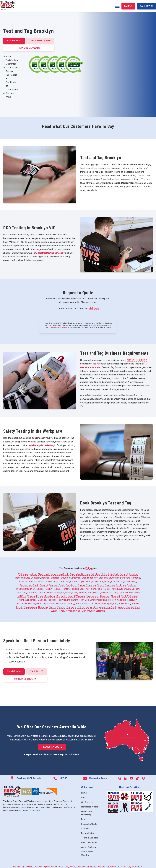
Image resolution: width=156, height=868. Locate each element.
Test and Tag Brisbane (108, 866)
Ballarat (105, 574)
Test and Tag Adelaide (23, 866)
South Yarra (81, 603)
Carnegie (136, 578)
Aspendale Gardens (80, 574)
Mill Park (22, 596)
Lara (24, 592)
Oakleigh (42, 600)
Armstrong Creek (60, 574)
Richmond (22, 603)
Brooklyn (103, 578)
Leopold (42, 592)
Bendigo (133, 574)
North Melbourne (129, 596)
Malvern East (86, 592)
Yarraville (121, 600)
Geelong (131, 585)
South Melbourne (97, 603)
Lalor (18, 592)
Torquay (61, 607)
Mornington (62, 596)
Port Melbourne (99, 600)
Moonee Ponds (35, 596)
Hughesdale (96, 589)
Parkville (62, 600)
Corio (95, 582)
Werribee (135, 607)
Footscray (110, 585)
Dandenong (130, 582)
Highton (65, 589)
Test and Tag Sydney (67, 866)
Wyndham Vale (73, 611)
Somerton (54, 603)
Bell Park (114, 574)
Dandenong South (29, 585)
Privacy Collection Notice (58, 327)
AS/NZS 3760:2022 (137, 360)
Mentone (123, 592)
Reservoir (132, 600)
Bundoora (125, 578)
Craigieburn (104, 582)
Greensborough (24, 589)
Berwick (45, 578)
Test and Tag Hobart (87, 866)
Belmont (124, 574)
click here (94, 308)
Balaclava (96, 574)
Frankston (121, 585)
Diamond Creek (57, 585)
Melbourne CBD (109, 592)
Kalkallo (107, 589)
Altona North (44, 574)
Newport (115, 596)
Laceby (136, 589)
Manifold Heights (56, 592)
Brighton (76, 578)
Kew (114, 589)
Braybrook (66, 578)
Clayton (74, 582)
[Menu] (117, 6)
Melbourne (23, 574)
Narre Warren (92, 596)
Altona (33, 574)
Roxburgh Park (35, 603)
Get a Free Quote (40, 41)
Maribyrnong (72, 592)
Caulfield (39, 582)
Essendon (91, 585)
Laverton (32, 592)
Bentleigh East (22, 578)
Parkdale (52, 600)
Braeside (55, 578)
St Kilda (135, 603)
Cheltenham (50, 582)
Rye (46, 603)
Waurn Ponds (58, 611)
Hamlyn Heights (53, 589)
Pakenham (73, 600)
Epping (81, 585)
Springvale (112, 603)
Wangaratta (124, 607)
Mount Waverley (77, 596)
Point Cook (85, 600)
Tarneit (19, 607)
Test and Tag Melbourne (45, 866)
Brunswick (114, 578)
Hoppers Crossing (79, 589)
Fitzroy (100, 585)
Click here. (74, 754)
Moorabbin (49, 596)
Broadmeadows (90, 578)
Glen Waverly (88, 611)
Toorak (53, 607)
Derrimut (44, 585)
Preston (112, 600)
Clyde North (85, 582)
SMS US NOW (14, 41)
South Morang (67, 603)
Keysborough (124, 589)
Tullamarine (83, 607)
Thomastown (30, 607)
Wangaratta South (108, 607)
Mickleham (134, 592)
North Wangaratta (28, 600)
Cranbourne (117, 582)
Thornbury (43, 607)
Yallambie (100, 611)
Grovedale (38, 589)
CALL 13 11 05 (147, 6)
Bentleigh (35, 578)
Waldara (94, 607)
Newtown (105, 596)
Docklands (71, 585)
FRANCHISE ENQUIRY (29, 48)
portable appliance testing (41, 445)
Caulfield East (26, 582)
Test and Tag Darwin (128, 866)
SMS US (128, 6)
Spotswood (124, 603)
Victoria (89, 568)
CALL (37, 672)
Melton (97, 592)
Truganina (71, 607)
